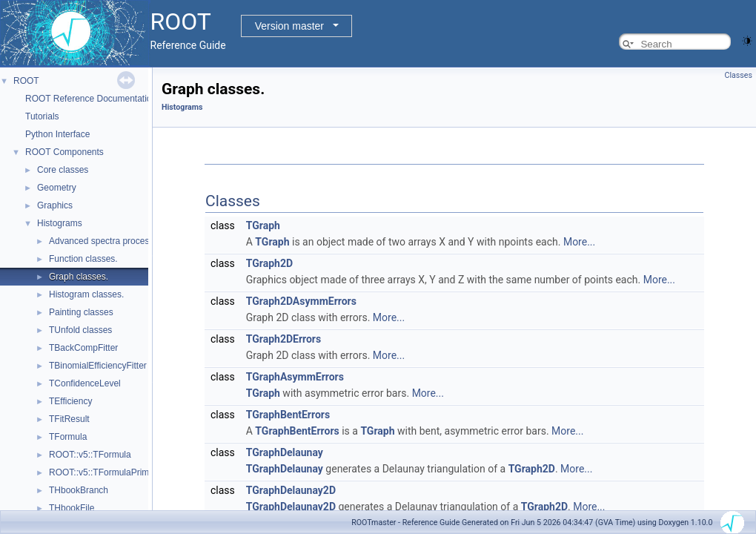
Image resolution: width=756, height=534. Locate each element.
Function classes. (83, 259)
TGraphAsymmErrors (295, 377)
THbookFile (72, 508)
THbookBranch (79, 490)
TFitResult (69, 419)
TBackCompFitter (83, 348)
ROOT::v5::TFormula (90, 455)
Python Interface (57, 134)
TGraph (263, 225)
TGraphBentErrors (288, 415)
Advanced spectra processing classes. (125, 241)
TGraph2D (269, 263)
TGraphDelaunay (285, 452)
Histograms (60, 223)
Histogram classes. (86, 294)
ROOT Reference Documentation (91, 99)
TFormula (68, 437)
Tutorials (42, 116)
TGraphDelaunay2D (291, 490)
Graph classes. (79, 277)
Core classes (63, 170)
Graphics (55, 205)
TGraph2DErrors (283, 339)
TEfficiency (70, 401)
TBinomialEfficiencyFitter (98, 366)
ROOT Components (64, 152)
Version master (289, 26)
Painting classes (81, 312)
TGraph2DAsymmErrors (301, 301)
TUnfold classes (80, 330)
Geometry (57, 188)
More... (579, 242)
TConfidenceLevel (85, 383)
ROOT (26, 81)
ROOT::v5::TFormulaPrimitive (107, 472)
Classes (739, 75)
